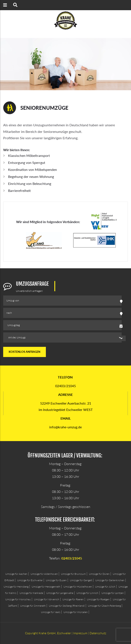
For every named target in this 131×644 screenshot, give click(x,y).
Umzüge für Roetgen (98, 599)
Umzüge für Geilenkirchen (110, 580)
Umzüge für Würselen (76, 612)
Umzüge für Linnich (87, 593)
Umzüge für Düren (99, 574)
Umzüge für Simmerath (33, 606)
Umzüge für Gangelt (81, 580)
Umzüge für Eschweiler (30, 580)
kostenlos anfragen (25, 352)
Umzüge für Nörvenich (47, 599)
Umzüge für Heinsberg (16, 587)
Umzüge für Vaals (51, 612)
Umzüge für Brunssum (73, 574)
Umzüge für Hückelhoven (78, 587)
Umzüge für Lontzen (113, 593)
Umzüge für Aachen (16, 574)
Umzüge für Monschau (18, 599)
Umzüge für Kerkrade (31, 593)
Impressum (80, 633)
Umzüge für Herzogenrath (46, 587)
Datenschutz (98, 633)
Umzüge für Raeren (73, 599)
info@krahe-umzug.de (65, 427)
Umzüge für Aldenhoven (44, 574)
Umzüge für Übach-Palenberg (104, 606)
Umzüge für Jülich (105, 587)
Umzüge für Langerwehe (60, 593)
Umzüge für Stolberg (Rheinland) (67, 606)
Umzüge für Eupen (56, 580)
